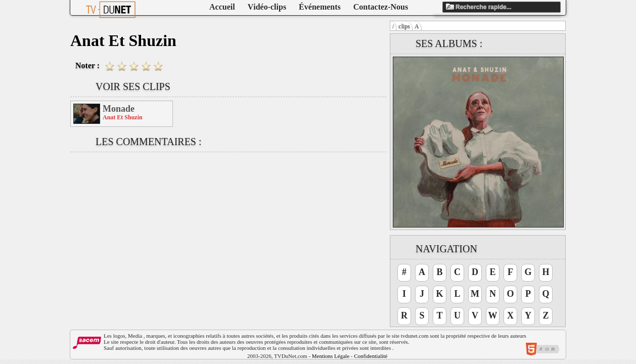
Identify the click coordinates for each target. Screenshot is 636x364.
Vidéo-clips (267, 7)
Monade (119, 109)
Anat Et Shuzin (123, 117)
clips (404, 26)
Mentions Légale (331, 356)
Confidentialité (371, 356)
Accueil (222, 7)
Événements (320, 7)
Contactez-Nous (381, 7)
